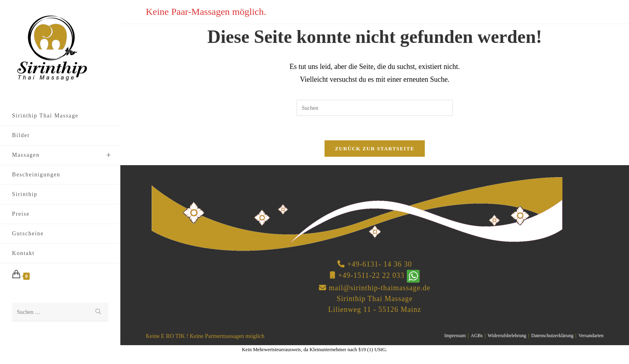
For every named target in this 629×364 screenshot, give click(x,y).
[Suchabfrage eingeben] (375, 108)
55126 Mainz (400, 309)
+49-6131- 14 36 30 (379, 264)
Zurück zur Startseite (375, 149)
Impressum (455, 336)
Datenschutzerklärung (552, 336)
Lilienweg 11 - (352, 309)
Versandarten (591, 336)
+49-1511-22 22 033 (371, 275)
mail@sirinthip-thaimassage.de (380, 288)
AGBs (477, 336)
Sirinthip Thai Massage (375, 299)
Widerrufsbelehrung (507, 336)
